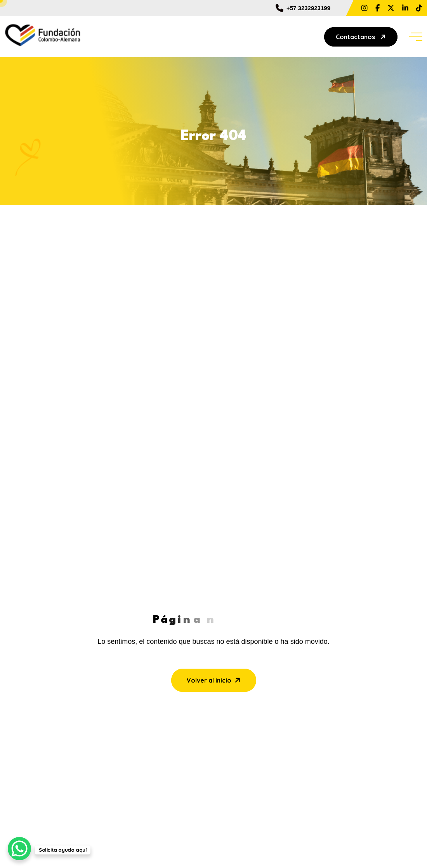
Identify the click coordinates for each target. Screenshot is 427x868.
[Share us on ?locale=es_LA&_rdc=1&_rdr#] (378, 8)
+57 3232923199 (303, 8)
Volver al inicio (214, 680)
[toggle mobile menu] (416, 37)
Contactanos (362, 37)
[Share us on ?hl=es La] (365, 8)
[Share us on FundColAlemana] (391, 8)
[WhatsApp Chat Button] (19, 849)
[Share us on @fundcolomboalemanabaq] (419, 8)
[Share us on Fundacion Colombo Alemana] (405, 8)
